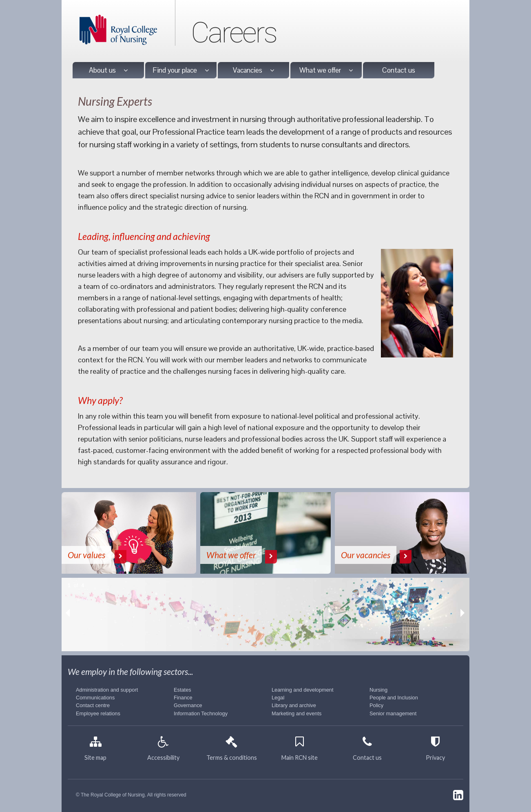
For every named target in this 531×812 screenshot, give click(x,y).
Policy (376, 705)
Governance (188, 705)
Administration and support (107, 690)
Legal (278, 698)
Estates (183, 690)
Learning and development (303, 690)
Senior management (393, 713)
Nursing (378, 690)
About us (108, 70)
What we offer (326, 70)
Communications (95, 698)
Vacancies (253, 70)
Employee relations (98, 713)
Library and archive (294, 705)
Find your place (181, 70)
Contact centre (93, 705)
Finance (183, 698)
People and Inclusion (394, 698)
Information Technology (201, 713)
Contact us (399, 70)
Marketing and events (296, 713)
